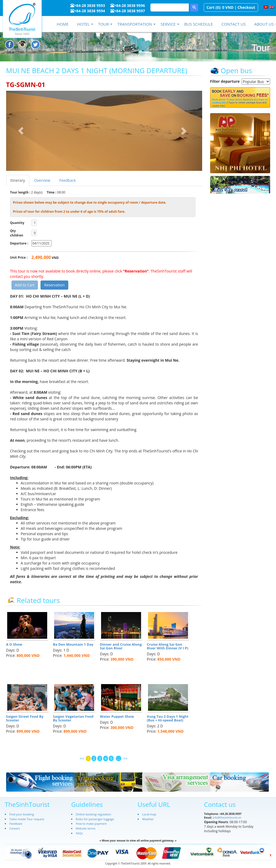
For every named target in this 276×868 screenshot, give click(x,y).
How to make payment (91, 824)
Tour (103, 24)
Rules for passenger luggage (95, 819)
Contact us (233, 24)
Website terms (86, 828)
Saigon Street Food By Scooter (25, 718)
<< (82, 758)
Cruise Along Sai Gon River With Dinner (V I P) (168, 646)
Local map (149, 814)
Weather (148, 819)
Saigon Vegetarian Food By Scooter (73, 718)
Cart (211, 7)
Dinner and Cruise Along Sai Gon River (121, 646)
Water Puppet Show (117, 716)
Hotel (83, 24)
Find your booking (22, 814)
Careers (15, 828)
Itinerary (18, 180)
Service (168, 24)
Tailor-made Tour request (27, 819)
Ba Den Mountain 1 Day (73, 644)
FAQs (79, 833)
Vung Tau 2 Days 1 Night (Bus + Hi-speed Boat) (168, 718)
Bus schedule (199, 24)
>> (125, 758)
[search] (169, 7)
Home (63, 24)
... (119, 758)
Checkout (246, 7)
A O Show (14, 644)
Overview (42, 180)
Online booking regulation (93, 814)
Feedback (67, 180)
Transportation (135, 24)
